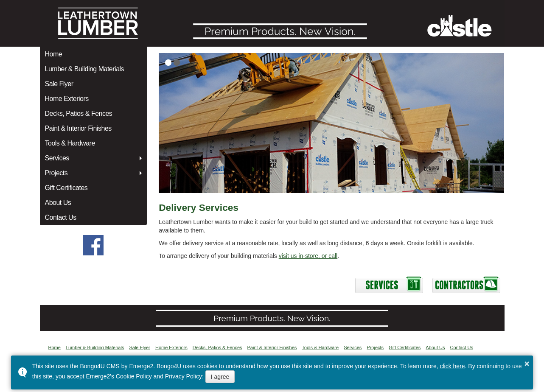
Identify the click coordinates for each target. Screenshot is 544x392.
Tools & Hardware (70, 143)
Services (57, 158)
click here (452, 366)
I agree (220, 377)
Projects (56, 173)
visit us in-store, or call (308, 256)
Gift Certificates (66, 188)
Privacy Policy (184, 376)
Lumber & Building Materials (85, 69)
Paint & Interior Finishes (78, 128)
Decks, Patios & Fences (79, 113)
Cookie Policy (134, 376)
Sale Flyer (59, 84)
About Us (58, 203)
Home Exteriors (67, 99)
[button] (168, 63)
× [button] (527, 364)
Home (54, 54)
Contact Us (61, 217)
